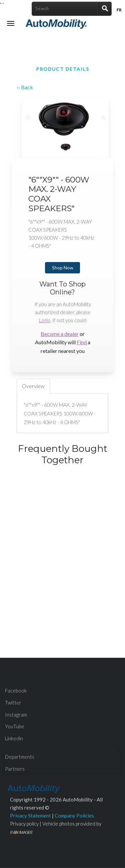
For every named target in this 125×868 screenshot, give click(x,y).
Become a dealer (60, 334)
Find (82, 342)
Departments (20, 757)
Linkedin (14, 738)
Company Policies (74, 816)
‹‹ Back (25, 87)
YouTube (15, 726)
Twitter (13, 703)
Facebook (16, 691)
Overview (33, 386)
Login (45, 320)
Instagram (16, 715)
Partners (15, 769)
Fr (119, 10)
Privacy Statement (30, 816)
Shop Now (63, 268)
